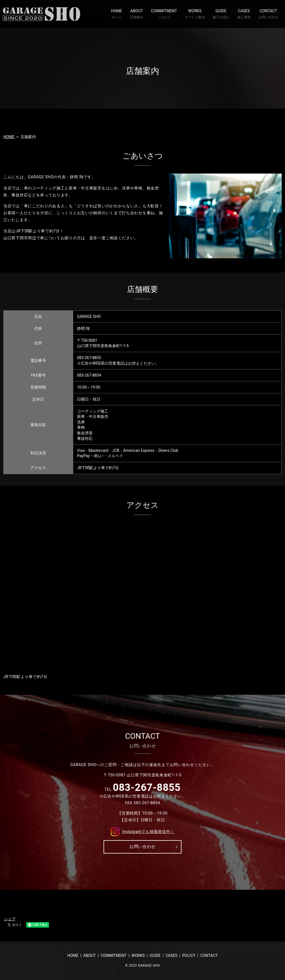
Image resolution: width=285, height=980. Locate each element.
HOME (117, 14)
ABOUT (137, 14)
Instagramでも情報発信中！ (142, 831)
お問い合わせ (142, 847)
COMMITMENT (164, 14)
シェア (10, 919)
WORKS (195, 14)
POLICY (189, 955)
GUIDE (221, 14)
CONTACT (268, 14)
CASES (244, 14)
